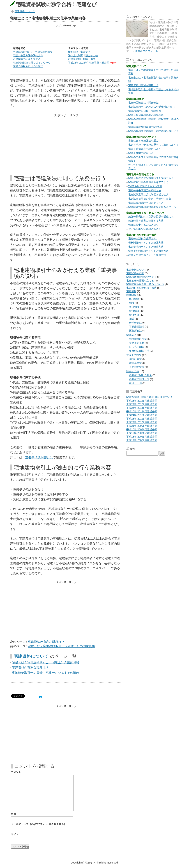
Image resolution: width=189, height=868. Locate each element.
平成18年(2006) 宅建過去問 (142, 437)
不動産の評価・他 (139, 379)
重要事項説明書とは (39, 457)
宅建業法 (85, 52)
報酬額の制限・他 (139, 351)
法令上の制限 (76, 55)
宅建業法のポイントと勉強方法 (146, 247)
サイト (15, 834)
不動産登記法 (137, 327)
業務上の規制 (137, 343)
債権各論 (134, 315)
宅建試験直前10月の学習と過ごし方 (149, 195)
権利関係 (73, 52)
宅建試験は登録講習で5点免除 (145, 127)
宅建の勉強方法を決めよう (28, 55)
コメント (16, 772)
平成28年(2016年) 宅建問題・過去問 (89, 63)
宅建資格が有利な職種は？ (46, 642)
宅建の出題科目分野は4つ (143, 238)
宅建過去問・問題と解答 (82, 59)
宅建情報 (131, 291)
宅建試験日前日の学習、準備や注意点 (150, 199)
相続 (132, 319)
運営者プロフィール (146, 51)
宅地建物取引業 (138, 339)
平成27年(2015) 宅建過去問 (142, 404)
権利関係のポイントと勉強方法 (146, 243)
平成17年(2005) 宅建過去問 (142, 440)
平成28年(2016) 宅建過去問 (142, 401)
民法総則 (134, 299)
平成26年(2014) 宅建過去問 (142, 408)
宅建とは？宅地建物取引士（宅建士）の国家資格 (61, 646)
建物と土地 (135, 383)
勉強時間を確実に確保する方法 (146, 221)
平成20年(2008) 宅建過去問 (142, 429)
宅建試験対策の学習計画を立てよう (148, 182)
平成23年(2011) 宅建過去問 (142, 419)
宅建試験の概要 (44, 52)
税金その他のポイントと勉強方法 (147, 255)
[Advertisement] (65, 34)
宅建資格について (25, 11)
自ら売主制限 (137, 347)
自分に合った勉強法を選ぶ (143, 141)
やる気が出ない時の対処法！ (145, 229)
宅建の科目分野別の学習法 (28, 66)
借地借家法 (135, 323)
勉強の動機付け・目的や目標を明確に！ (151, 217)
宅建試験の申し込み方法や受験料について (152, 107)
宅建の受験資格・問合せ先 (143, 103)
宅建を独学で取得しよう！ (143, 153)
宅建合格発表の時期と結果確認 (146, 115)
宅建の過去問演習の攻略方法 (145, 190)
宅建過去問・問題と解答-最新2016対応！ (150, 397)
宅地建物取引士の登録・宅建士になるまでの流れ (46, 673)
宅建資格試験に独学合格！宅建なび (56, 4)
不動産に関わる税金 (140, 375)
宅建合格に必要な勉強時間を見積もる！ (151, 178)
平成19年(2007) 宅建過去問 (142, 433)
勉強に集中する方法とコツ (143, 225)
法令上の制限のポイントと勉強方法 (148, 251)
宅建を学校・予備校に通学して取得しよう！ (153, 145)
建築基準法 (135, 363)
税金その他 (92, 55)
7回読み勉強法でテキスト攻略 (145, 186)
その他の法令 (137, 367)
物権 (132, 303)
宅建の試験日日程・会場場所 (145, 111)
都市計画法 (135, 359)
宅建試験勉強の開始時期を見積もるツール (152, 207)
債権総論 (134, 311)
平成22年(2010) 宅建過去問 (142, 422)
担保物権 (134, 307)
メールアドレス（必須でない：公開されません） (39, 824)
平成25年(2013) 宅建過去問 (142, 411)
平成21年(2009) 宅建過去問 (142, 426)
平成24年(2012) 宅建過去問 (142, 415)
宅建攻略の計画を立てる (27, 59)
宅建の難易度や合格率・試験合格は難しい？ (153, 131)
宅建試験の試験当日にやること (146, 203)
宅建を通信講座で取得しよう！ (146, 149)
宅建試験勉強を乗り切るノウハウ (32, 63)
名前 (13, 814)
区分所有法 (135, 331)
